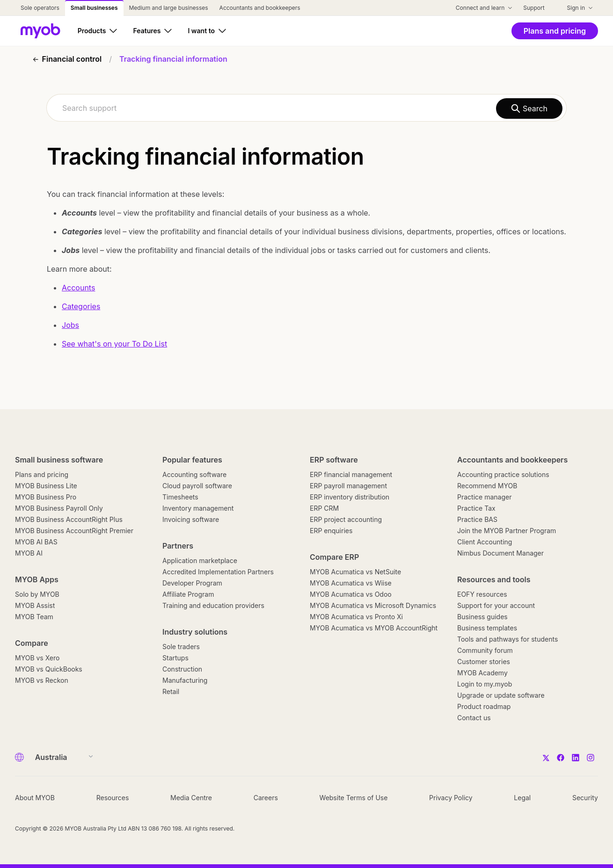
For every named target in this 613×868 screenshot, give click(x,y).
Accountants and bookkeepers (512, 460)
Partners (178, 546)
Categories (81, 306)
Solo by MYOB (37, 594)
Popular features (192, 460)
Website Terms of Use (354, 798)
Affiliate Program (188, 594)
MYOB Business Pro (46, 497)
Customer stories (484, 662)
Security (585, 798)
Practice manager (484, 497)
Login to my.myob (485, 684)
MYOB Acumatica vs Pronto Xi (356, 617)
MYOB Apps (37, 579)
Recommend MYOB (487, 486)
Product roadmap (484, 706)
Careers (266, 798)
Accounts (78, 288)
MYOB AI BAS (36, 542)
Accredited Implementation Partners (218, 572)
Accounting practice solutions (503, 474)
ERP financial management (351, 474)
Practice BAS (477, 519)
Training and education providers (213, 605)
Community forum (485, 650)
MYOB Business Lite (46, 486)
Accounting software (194, 474)
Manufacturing (185, 680)
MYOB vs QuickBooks (49, 669)
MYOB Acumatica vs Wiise (351, 583)
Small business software (59, 460)
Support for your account (496, 605)
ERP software (334, 460)
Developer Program (192, 583)
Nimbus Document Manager (500, 553)
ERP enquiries (331, 531)
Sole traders (181, 647)
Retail (171, 691)
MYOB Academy (482, 673)
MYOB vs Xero (37, 658)
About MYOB (35, 798)
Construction (182, 669)
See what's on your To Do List (114, 344)
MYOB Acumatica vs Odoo (351, 594)
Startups (175, 658)
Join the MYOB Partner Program (507, 531)
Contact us (474, 718)
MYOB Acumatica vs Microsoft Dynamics (373, 605)
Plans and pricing (42, 474)
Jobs (70, 325)
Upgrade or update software (501, 695)
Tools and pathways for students (507, 639)
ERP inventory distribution (350, 497)
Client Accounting (485, 542)
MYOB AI (29, 553)
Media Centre (191, 798)
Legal (522, 798)
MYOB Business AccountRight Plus (69, 519)
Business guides (482, 617)
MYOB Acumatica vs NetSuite (355, 572)
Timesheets (180, 497)
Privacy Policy (451, 798)
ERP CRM (324, 508)
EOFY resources (482, 594)
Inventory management (198, 508)
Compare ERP (334, 557)
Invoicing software (191, 519)
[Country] (61, 757)
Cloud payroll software (197, 486)
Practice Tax (476, 508)
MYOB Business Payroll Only (59, 508)
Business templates (487, 628)
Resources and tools (494, 579)
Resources (113, 798)
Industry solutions (195, 632)
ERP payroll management (348, 486)
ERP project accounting (346, 519)
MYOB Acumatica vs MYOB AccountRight (374, 628)
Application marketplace (200, 561)
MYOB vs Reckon (42, 680)
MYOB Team (34, 617)
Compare (32, 643)
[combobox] (306, 108)
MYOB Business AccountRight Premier (74, 531)
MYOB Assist (35, 605)
